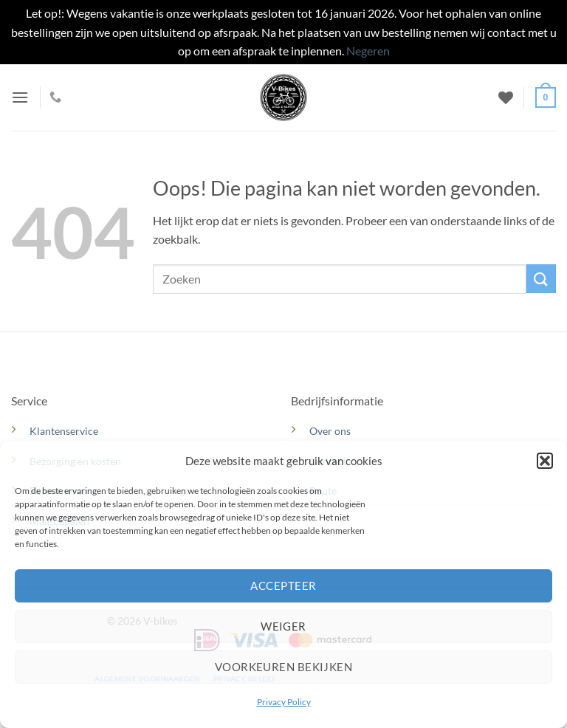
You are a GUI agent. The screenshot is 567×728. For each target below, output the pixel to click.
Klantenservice (64, 431)
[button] (545, 461)
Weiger (283, 626)
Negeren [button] (368, 51)
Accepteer (283, 586)
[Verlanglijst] (506, 97)
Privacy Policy (284, 702)
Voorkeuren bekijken (284, 667)
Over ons (330, 431)
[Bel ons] (55, 97)
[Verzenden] (541, 279)
